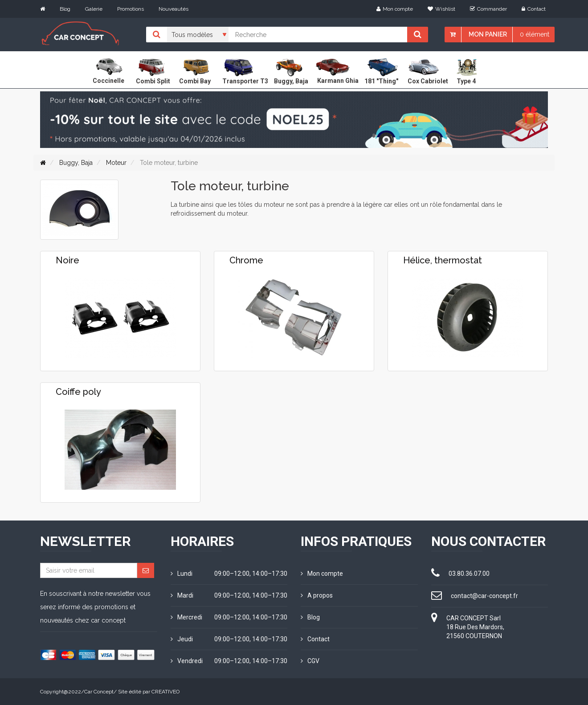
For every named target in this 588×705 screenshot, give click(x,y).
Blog (65, 9)
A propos (317, 595)
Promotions (131, 9)
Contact (534, 9)
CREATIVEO (165, 692)
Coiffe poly (78, 392)
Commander (488, 9)
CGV (310, 661)
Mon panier (488, 34)
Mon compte (395, 9)
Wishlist (441, 9)
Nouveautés (174, 9)
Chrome (246, 260)
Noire (67, 260)
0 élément (535, 34)
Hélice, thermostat (443, 260)
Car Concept (99, 692)
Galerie (94, 9)
